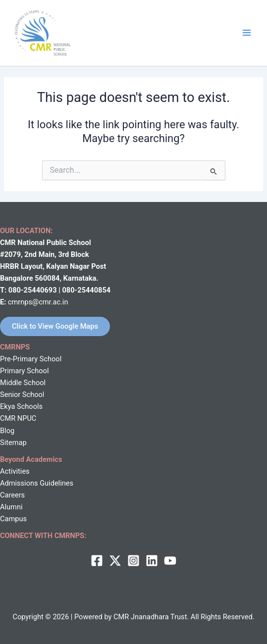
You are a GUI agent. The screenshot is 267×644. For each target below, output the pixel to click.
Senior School (22, 395)
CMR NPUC (18, 418)
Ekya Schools (21, 406)
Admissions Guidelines (37, 483)
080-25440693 (33, 290)
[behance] (170, 561)
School (34, 383)
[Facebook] (97, 561)
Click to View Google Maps (55, 326)
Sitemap (13, 443)
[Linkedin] (152, 561)
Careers (12, 495)
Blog (7, 431)
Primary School (24, 371)
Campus (13, 519)
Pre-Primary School (31, 359)
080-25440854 (86, 290)
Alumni (11, 507)
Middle (11, 383)
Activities (15, 471)
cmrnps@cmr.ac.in (38, 302)
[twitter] (115, 561)
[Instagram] (133, 561)
